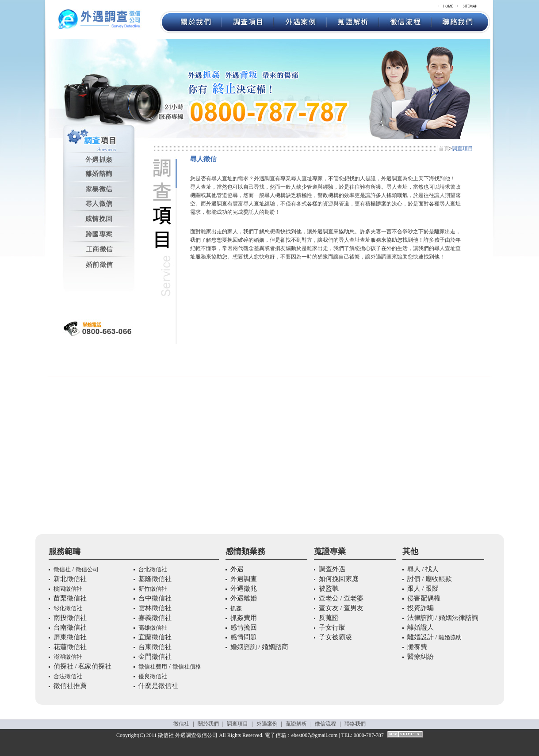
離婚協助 (450, 637)
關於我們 (208, 724)
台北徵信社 (153, 569)
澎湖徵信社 (68, 657)
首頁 (444, 148)
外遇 (180, 735)
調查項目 (237, 724)
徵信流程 (325, 724)
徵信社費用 (153, 667)
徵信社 (62, 569)
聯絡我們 (355, 724)
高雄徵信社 (153, 628)
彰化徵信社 (68, 608)
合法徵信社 (68, 676)
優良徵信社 (153, 676)
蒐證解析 (296, 724)
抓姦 (236, 608)
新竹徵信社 (153, 589)
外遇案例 (267, 724)
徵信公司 (87, 569)
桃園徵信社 (68, 589)
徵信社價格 (187, 667)
